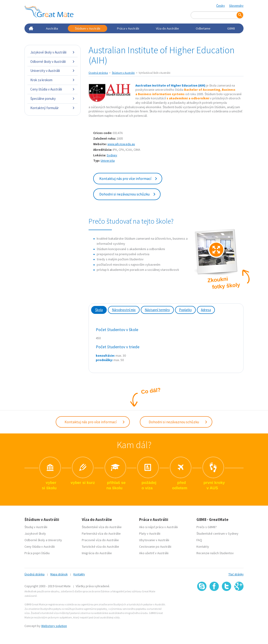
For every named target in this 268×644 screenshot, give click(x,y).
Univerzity (55, 540)
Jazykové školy (35, 533)
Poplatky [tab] (185, 310)
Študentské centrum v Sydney (217, 533)
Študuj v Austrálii (36, 527)
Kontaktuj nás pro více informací (128, 178)
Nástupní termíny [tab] (157, 310)
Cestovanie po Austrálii (155, 547)
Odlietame (203, 28)
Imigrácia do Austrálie (97, 553)
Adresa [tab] (206, 310)
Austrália (52, 28)
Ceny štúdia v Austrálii (53, 89)
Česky (221, 6)
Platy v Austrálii (150, 533)
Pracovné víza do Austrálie (100, 540)
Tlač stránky (236, 574)
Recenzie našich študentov (215, 553)
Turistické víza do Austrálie (100, 547)
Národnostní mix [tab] (124, 310)
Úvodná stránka (98, 73)
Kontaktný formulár (53, 108)
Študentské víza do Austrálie (102, 527)
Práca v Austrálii (128, 28)
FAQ (199, 540)
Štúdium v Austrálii (88, 28)
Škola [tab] (99, 310)
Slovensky (236, 6)
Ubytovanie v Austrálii (154, 540)
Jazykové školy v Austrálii (53, 52)
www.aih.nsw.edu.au (121, 144)
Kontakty (203, 547)
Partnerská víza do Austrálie (101, 533)
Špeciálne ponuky (53, 99)
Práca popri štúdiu (37, 553)
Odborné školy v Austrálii (53, 62)
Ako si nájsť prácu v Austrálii (158, 527)
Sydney (112, 155)
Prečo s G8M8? (207, 527)
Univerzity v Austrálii (53, 71)
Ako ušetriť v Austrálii (154, 553)
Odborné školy (35, 540)
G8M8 (231, 28)
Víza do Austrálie (167, 28)
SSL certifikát (227, 601)
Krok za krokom (53, 80)
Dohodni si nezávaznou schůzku (128, 194)
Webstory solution (54, 626)
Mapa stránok (59, 574)
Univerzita (108, 161)
